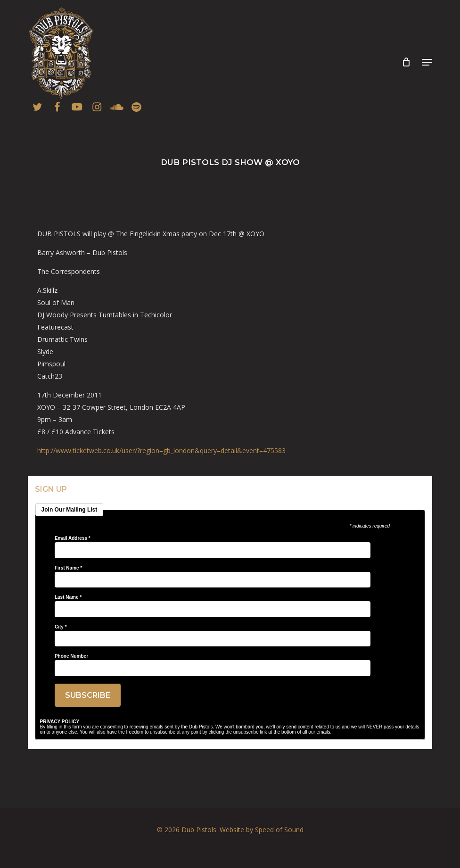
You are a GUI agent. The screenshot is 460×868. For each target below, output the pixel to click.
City (61, 627)
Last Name (68, 597)
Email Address (73, 538)
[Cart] (406, 62)
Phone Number (71, 656)
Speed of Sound (279, 830)
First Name (68, 568)
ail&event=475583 (161, 451)
